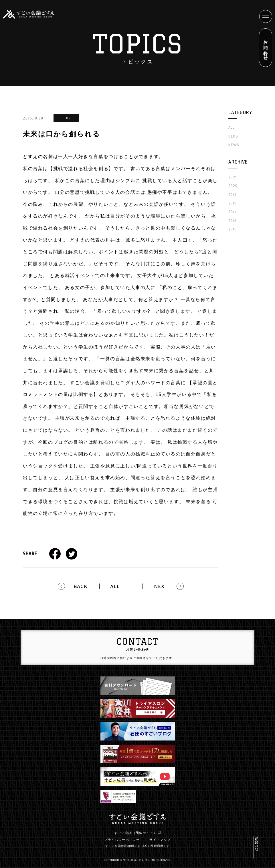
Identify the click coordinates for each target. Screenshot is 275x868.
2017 (233, 212)
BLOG (233, 136)
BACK (81, 586)
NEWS (234, 145)
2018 (233, 203)
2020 (233, 186)
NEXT (161, 586)
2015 (233, 229)
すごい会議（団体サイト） (138, 833)
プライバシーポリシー (122, 840)
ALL (115, 586)
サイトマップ (160, 840)
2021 (233, 177)
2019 (233, 195)
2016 (233, 221)
